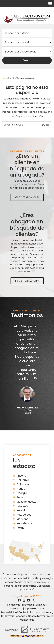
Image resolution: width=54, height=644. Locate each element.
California (23, 480)
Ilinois (20, 497)
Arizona (21, 476)
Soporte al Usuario (35, 609)
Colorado (23, 484)
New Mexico (24, 523)
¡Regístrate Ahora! (27, 197)
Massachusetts (26, 502)
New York (22, 506)
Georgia (22, 493)
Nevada (22, 510)
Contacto (24, 612)
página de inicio (36, 103)
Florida (21, 489)
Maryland (23, 519)
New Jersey (24, 515)
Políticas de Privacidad (20, 605)
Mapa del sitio (9, 612)
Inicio (4, 78)
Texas (20, 528)
